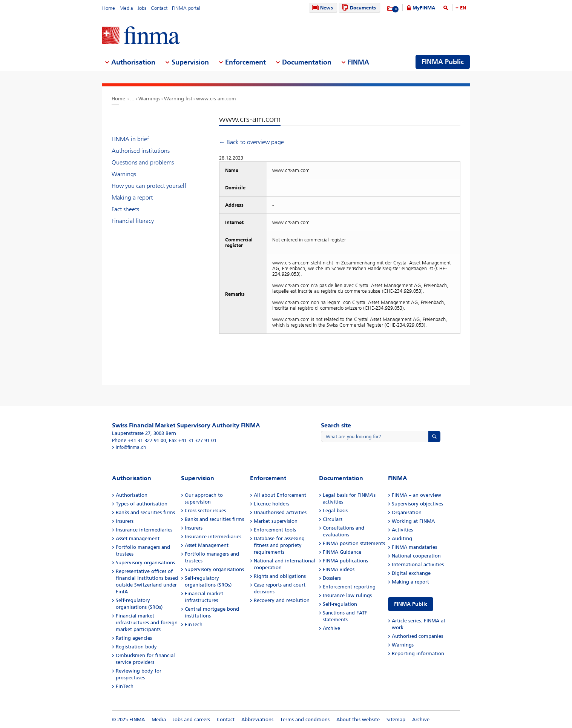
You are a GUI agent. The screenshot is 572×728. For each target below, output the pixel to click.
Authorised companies (417, 636)
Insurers (125, 521)
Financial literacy (133, 221)
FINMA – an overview (416, 495)
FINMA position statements (354, 543)
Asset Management (207, 545)
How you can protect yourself (149, 186)
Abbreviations (257, 720)
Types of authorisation (142, 504)
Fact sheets (125, 209)
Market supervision (276, 521)
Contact (159, 8)
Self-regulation (340, 604)
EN (463, 8)
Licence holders (271, 504)
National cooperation (416, 556)
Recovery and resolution (282, 600)
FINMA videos (339, 569)
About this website (358, 720)
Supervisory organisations (145, 563)
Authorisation (132, 495)
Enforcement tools (275, 530)
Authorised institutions (141, 151)
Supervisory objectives (417, 504)
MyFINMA (424, 8)
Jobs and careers (191, 720)
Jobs (142, 8)
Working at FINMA (413, 521)
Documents (358, 8)
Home (109, 8)
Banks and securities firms (145, 512)
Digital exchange (411, 573)
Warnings (149, 99)
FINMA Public (411, 604)
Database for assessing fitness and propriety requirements (279, 545)
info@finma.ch (131, 447)
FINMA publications (345, 561)
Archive (331, 628)
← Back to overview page (251, 142)
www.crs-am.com (216, 99)
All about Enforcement (280, 495)
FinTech (125, 686)
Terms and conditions (305, 720)
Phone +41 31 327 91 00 (139, 440)
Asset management (138, 538)
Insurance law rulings (347, 595)
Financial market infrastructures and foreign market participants (147, 623)
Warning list (178, 99)
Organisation (407, 512)
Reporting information (418, 654)
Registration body (136, 647)
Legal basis (335, 511)
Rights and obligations (280, 576)
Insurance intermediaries (144, 530)
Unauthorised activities (280, 512)
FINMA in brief (130, 139)
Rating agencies (134, 638)
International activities (418, 564)
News (322, 8)
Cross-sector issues (205, 511)
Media (126, 8)
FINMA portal (186, 8)
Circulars (333, 519)
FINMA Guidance (342, 552)
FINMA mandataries (414, 547)
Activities (402, 530)
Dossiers (332, 578)
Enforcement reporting (349, 587)
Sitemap (396, 720)
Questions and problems (143, 162)
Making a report (132, 197)
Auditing (402, 538)
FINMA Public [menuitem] (443, 62)
